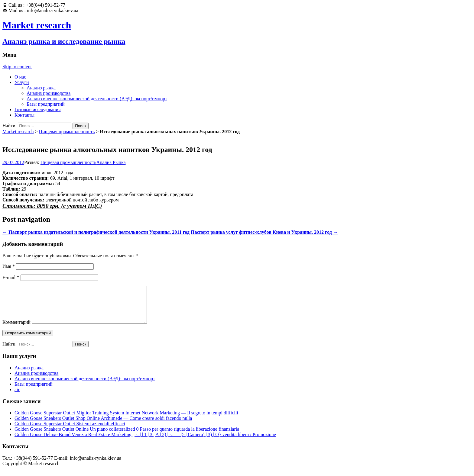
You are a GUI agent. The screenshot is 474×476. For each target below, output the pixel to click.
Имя (9, 266)
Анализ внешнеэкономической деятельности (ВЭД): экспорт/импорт (97, 99)
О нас (20, 77)
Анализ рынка (41, 88)
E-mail (11, 277)
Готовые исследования (38, 109)
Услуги (22, 82)
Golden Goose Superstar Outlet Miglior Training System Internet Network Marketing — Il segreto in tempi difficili (126, 420)
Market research (18, 132)
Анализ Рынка (111, 162)
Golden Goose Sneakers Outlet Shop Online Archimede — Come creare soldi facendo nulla (103, 425)
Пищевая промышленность (67, 132)
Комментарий (16, 329)
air (17, 397)
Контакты (24, 115)
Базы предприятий (46, 104)
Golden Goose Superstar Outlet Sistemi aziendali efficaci (70, 431)
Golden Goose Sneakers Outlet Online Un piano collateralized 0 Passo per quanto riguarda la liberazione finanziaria (127, 436)
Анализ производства (49, 93)
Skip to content (17, 67)
